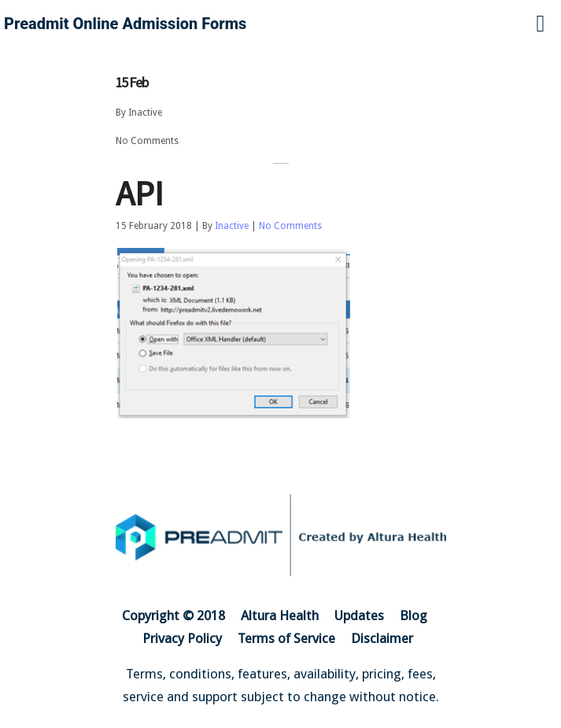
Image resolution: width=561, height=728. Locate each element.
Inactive (145, 113)
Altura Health (280, 615)
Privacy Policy (182, 638)
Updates (359, 615)
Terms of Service (286, 638)
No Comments (147, 141)
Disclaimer (382, 638)
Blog (413, 615)
